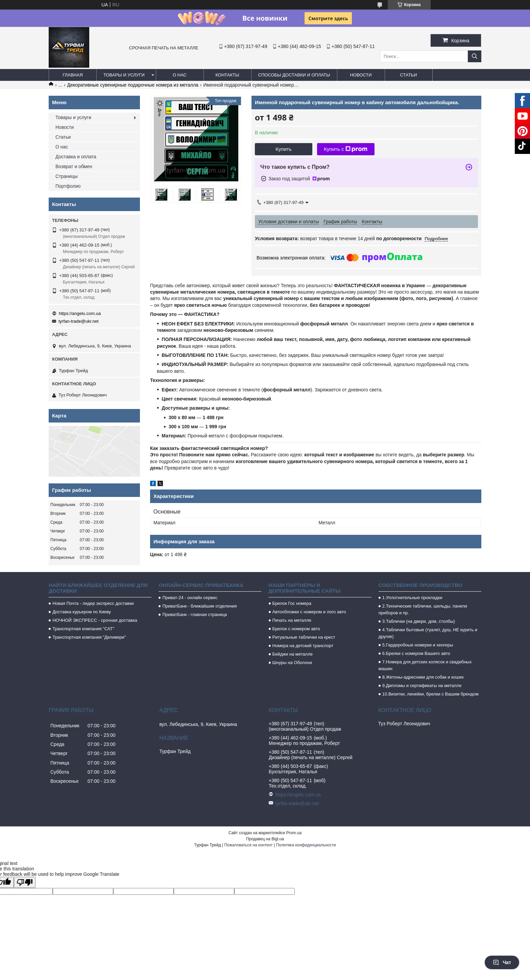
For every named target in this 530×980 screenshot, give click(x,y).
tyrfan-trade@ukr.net (79, 321)
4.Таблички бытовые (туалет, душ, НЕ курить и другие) (428, 633)
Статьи (409, 75)
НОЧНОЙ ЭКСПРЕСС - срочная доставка (95, 620)
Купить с (346, 149)
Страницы (67, 176)
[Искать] (475, 56)
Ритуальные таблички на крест (304, 637)
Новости (361, 75)
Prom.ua (294, 833)
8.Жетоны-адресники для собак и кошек (423, 677)
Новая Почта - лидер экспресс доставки (93, 603)
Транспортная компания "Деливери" (89, 637)
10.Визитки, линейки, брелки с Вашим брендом (430, 694)
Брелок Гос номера (292, 603)
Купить (283, 149)
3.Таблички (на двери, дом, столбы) (419, 621)
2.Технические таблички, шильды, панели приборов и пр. (423, 609)
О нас (180, 75)
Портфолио (68, 186)
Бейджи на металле (293, 654)
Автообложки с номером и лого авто (309, 612)
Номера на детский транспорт (303, 646)
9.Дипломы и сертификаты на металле (422, 686)
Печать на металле (292, 620)
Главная (73, 75)
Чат (502, 962)
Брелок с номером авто (296, 629)
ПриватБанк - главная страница (195, 614)
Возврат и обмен (74, 166)
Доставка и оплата (76, 157)
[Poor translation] (25, 882)
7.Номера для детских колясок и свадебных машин (425, 665)
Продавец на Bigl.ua (265, 839)
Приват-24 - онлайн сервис (190, 598)
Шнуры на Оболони (292, 663)
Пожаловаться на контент (248, 845)
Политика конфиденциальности (306, 845)
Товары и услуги (124, 75)
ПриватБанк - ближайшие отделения (199, 606)
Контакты (227, 75)
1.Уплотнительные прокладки (412, 598)
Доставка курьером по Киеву (82, 612)
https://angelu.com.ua (80, 313)
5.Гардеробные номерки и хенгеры (418, 645)
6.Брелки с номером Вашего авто (416, 653)
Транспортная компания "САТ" (83, 629)
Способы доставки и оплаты (294, 75)
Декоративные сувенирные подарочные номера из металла (133, 85)
